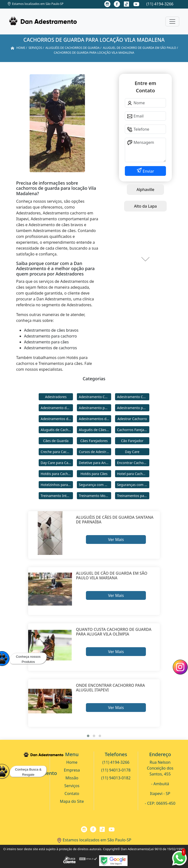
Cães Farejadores (94, 441)
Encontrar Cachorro (133, 463)
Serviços (72, 786)
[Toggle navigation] (172, 21)
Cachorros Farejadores (133, 430)
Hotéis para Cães (94, 474)
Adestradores (56, 397)
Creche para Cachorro (57, 452)
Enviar (148, 171)
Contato (72, 794)
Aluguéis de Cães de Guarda (95, 430)
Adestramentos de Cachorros (57, 419)
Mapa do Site (72, 801)
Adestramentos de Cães (95, 419)
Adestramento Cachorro (95, 397)
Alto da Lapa (145, 206)
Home (72, 762)
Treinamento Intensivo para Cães (57, 496)
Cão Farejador (132, 441)
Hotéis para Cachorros (57, 474)
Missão (72, 778)
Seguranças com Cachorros (133, 485)
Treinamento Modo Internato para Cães (95, 496)
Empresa (72, 770)
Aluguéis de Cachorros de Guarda (57, 430)
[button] (88, 736)
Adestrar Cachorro (132, 419)
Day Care (132, 452)
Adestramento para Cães (133, 408)
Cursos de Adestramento (95, 452)
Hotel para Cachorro (133, 474)
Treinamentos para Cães (133, 496)
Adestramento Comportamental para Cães (133, 397)
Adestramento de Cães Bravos (57, 408)
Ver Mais (116, 540)
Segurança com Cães (95, 485)
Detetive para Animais (95, 463)
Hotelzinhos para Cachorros (57, 485)
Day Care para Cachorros (57, 463)
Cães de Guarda (56, 441)
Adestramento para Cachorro (95, 408)
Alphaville (146, 190)
